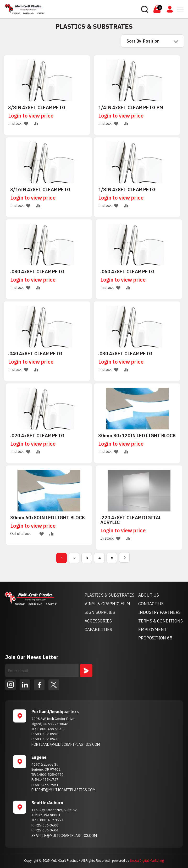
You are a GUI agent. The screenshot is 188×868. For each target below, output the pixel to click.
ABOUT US (149, 595)
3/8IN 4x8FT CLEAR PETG (37, 108)
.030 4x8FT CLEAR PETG (125, 354)
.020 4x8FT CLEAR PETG (37, 436)
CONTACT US (151, 604)
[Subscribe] (86, 671)
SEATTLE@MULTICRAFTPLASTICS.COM (64, 836)
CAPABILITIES (98, 630)
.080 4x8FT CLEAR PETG (37, 272)
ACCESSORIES (98, 621)
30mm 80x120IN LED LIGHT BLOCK (137, 436)
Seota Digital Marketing (147, 860)
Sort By (134, 41)
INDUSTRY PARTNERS (159, 612)
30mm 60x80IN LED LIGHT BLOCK (48, 518)
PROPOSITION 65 (155, 638)
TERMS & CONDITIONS (161, 621)
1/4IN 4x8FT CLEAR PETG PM (131, 108)
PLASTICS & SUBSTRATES (109, 595)
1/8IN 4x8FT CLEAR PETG (127, 190)
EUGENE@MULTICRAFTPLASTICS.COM (63, 790)
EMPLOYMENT (152, 630)
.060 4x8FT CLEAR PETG (127, 272)
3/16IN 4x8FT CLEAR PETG (40, 190)
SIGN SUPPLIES (100, 612)
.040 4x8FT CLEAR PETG (35, 354)
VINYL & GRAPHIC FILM (107, 604)
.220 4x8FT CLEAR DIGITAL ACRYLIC (131, 520)
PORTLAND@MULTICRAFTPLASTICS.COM (66, 744)
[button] (26, 123)
